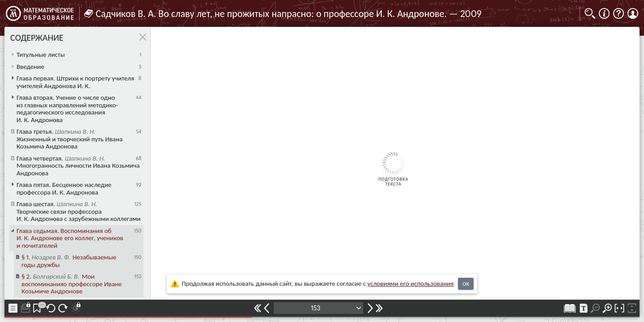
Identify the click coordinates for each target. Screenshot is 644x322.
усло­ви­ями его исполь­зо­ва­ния (411, 284)
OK (466, 284)
